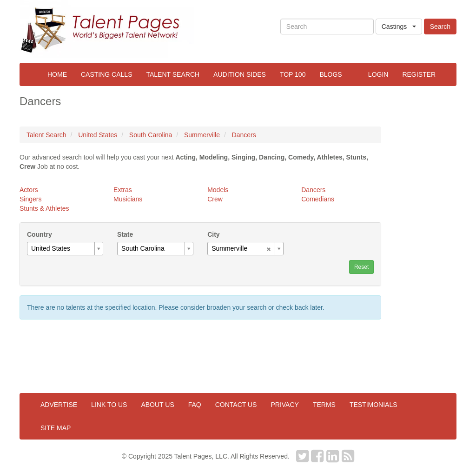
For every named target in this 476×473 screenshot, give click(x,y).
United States (98, 135)
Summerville (202, 135)
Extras (123, 190)
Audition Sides (240, 74)
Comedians (318, 199)
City (213, 234)
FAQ (195, 405)
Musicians (128, 199)
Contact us (236, 405)
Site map (56, 428)
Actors (29, 190)
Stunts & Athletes (44, 208)
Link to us (109, 405)
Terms (324, 405)
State (125, 234)
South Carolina (151, 135)
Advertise (59, 405)
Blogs (331, 74)
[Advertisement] (425, 235)
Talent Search (173, 74)
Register (419, 74)
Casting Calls (106, 74)
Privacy (284, 405)
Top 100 (293, 74)
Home (57, 74)
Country (40, 234)
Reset (361, 267)
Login (378, 74)
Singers (30, 199)
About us (157, 405)
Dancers (244, 135)
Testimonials (374, 405)
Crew (215, 199)
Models (218, 190)
